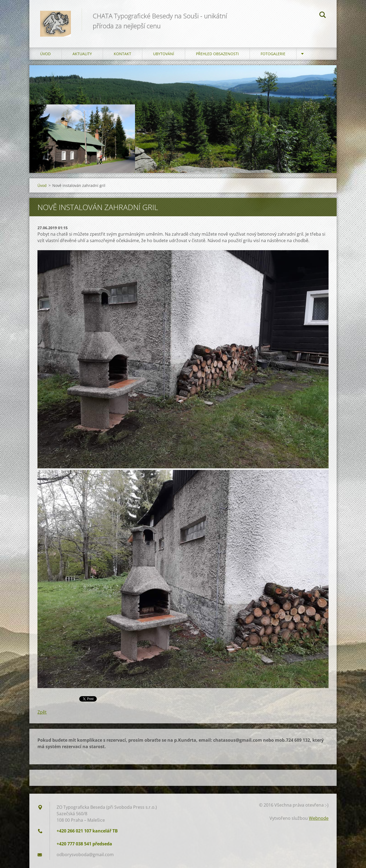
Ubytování (164, 54)
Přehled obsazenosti (217, 54)
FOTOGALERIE (273, 54)
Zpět (42, 712)
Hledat (323, 16)
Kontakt (122, 54)
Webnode (319, 818)
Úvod (45, 54)
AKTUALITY (82, 54)
